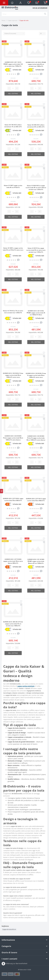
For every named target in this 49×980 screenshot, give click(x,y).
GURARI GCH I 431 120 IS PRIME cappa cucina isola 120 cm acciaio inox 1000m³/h (13, 64)
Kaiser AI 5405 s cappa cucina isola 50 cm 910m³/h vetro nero (13, 249)
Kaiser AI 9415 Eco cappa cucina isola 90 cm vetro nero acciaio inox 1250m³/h (36, 250)
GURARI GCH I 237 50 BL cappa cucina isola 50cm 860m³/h (13, 499)
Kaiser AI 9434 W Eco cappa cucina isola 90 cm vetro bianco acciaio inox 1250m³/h (36, 188)
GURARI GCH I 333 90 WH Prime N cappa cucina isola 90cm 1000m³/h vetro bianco (36, 438)
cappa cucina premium (26, 686)
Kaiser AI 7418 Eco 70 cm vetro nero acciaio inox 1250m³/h (13, 312)
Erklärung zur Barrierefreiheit (16, 963)
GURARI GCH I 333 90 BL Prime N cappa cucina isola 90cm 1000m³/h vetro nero (36, 375)
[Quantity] (13, 88)
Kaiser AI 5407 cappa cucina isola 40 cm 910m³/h (13, 186)
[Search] (45, 14)
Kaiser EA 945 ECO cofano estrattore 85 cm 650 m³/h (36, 126)
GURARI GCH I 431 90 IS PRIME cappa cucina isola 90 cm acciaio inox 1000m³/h (36, 64)
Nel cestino (13, 94)
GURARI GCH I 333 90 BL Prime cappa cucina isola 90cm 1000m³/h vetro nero (13, 375)
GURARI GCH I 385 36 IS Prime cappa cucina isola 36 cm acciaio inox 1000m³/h (13, 624)
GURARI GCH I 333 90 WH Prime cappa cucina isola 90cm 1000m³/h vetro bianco (13, 438)
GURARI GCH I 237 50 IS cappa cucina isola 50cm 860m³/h (36, 500)
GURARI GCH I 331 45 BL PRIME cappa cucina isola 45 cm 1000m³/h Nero (36, 313)
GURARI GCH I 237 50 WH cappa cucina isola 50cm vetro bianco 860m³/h (13, 561)
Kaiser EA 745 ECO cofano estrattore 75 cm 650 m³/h (13, 126)
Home (3, 20)
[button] (20, 3)
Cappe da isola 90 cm (9, 929)
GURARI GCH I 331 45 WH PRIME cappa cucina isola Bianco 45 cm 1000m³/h (36, 561)
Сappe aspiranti (12, 20)
